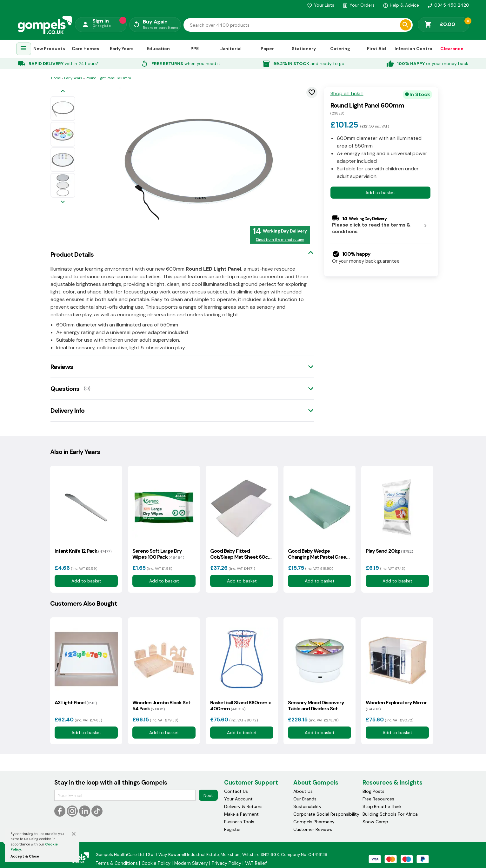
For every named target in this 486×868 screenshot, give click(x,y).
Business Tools (239, 822)
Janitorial (231, 49)
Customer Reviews (313, 829)
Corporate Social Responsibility (326, 814)
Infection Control (414, 49)
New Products (49, 49)
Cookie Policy (156, 863)
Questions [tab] (65, 389)
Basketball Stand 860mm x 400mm (240, 706)
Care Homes (86, 49)
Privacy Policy (226, 863)
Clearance (452, 49)
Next (208, 795)
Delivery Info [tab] (67, 411)
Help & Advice (401, 5)
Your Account (238, 799)
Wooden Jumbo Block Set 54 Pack (161, 706)
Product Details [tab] (72, 254)
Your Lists (321, 5)
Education (158, 49)
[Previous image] (63, 92)
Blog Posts (373, 791)
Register (233, 829)
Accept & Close (25, 856)
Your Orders (359, 5)
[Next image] (63, 202)
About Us (303, 791)
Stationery (304, 49)
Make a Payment (241, 814)
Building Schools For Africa (390, 814)
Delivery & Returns (243, 806)
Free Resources (378, 799)
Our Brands (305, 799)
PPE (195, 49)
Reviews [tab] (62, 367)
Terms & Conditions (117, 863)
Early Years (122, 49)
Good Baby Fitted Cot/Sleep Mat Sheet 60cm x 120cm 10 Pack (241, 554)
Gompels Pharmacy (314, 822)
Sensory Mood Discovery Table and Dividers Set (316, 706)
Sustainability (307, 806)
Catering (340, 49)
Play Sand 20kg (389, 551)
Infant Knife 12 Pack (83, 551)
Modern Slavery (191, 863)
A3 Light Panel (76, 703)
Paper (267, 49)
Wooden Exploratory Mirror (396, 706)
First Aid (376, 49)
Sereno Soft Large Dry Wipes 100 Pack (158, 554)
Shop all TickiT (347, 94)
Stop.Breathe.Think (382, 806)
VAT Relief (256, 863)
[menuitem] (23, 49)
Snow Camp (375, 822)
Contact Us (236, 791)
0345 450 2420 (448, 5)
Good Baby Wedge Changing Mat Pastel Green (318, 554)
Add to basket (380, 193)
